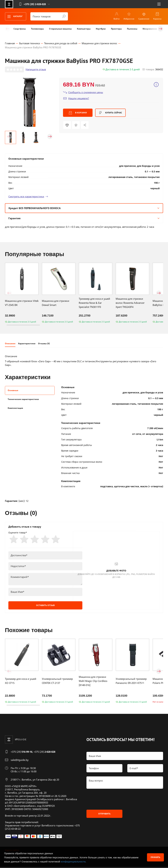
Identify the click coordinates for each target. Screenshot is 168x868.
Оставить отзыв (45, 606)
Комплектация (15, 409)
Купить (110, 113)
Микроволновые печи (154, 29)
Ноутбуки (101, 29)
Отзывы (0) (44, 344)
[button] (9, 137)
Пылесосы (132, 29)
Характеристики (27, 344)
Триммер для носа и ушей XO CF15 (21, 682)
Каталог (14, 17)
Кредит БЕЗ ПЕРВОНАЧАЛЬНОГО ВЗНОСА (84, 208)
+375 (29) (21, 753)
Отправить (104, 815)
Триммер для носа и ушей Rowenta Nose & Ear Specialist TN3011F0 (94, 303)
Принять (155, 857)
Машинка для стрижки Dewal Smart (56, 303)
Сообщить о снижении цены (83, 93)
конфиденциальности (73, 862)
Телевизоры (37, 29)
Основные (13, 391)
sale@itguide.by (20, 761)
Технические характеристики (23, 400)
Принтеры (116, 29)
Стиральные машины (60, 29)
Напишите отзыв (36, 70)
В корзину (78, 113)
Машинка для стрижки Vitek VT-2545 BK (22, 303)
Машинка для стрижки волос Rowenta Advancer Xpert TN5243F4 (130, 303)
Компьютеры (84, 29)
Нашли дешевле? (76, 99)
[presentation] (111, 800)
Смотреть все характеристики (28, 197)
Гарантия (84, 219)
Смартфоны (20, 29)
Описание (10, 344)
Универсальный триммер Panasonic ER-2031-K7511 (131, 682)
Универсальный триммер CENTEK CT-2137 (57, 682)
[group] (30, 103)
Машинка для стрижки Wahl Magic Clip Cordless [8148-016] (93, 682)
